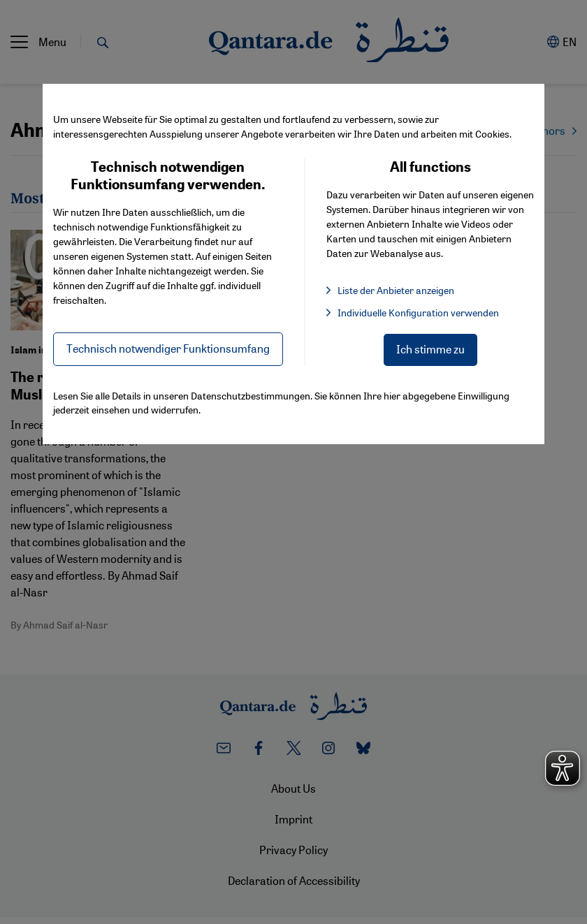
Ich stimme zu (430, 349)
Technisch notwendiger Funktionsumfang (168, 348)
